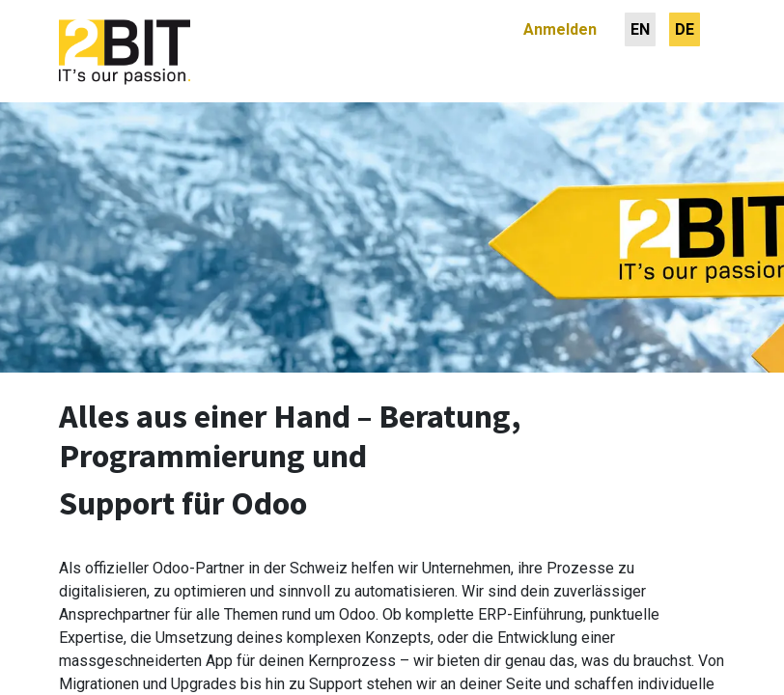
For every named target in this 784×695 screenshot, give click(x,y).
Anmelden (560, 29)
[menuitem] (640, 29)
